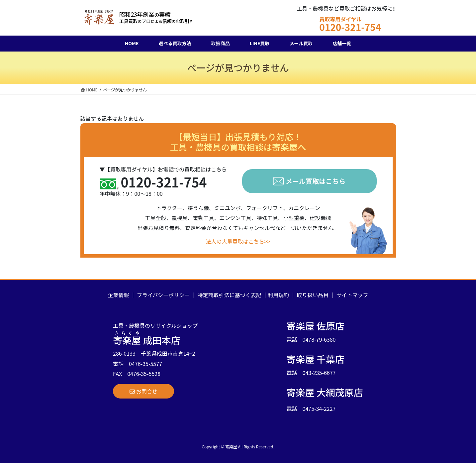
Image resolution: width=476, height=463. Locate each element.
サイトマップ (352, 295)
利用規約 (278, 295)
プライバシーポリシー (163, 295)
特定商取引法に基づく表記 (230, 295)
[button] (143, 391)
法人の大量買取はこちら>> (238, 241)
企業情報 (118, 295)
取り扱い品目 (313, 295)
